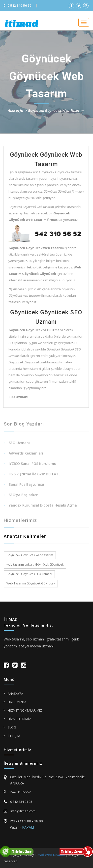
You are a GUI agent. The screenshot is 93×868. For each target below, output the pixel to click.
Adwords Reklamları (26, 454)
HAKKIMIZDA (17, 702)
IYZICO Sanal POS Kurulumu (32, 465)
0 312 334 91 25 (18, 802)
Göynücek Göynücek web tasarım (30, 555)
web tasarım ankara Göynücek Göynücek (35, 564)
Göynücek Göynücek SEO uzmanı (29, 574)
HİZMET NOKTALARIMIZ (25, 710)
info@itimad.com (20, 811)
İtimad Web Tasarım (50, 855)
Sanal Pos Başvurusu (26, 485)
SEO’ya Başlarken (24, 496)
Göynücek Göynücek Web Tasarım (56, 110)
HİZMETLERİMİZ (19, 719)
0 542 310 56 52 (18, 6)
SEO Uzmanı (19, 444)
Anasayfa (15, 110)
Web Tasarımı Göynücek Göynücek (31, 583)
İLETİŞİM (14, 736)
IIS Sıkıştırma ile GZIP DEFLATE (35, 475)
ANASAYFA (15, 694)
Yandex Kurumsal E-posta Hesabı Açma (43, 506)
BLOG (12, 727)
